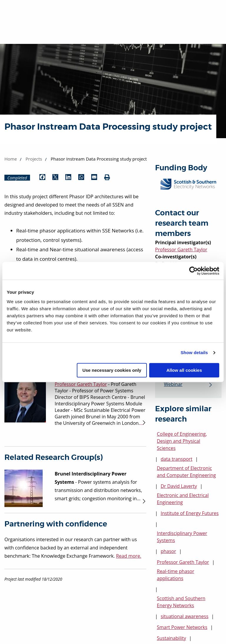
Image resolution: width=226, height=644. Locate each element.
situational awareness (185, 617)
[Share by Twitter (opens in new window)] (55, 178)
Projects (34, 159)
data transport (177, 459)
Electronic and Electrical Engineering (183, 499)
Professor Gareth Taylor (181, 250)
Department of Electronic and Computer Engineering (186, 472)
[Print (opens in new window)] (107, 178)
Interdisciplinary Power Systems (182, 537)
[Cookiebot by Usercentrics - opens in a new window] (193, 271)
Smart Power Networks (182, 628)
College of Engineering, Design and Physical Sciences (182, 441)
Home (11, 159)
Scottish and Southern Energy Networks (181, 602)
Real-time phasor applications (176, 575)
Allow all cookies (184, 370)
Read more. (129, 556)
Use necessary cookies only (112, 370)
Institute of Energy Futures (190, 513)
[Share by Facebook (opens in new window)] (42, 178)
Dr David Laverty (179, 486)
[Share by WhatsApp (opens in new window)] (81, 178)
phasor (168, 551)
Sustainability (171, 638)
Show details (194, 352)
